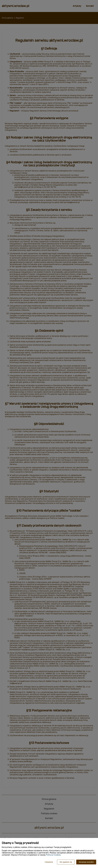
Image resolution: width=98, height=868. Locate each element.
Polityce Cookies (53, 855)
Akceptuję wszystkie (86, 862)
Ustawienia (49, 862)
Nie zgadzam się (66, 862)
